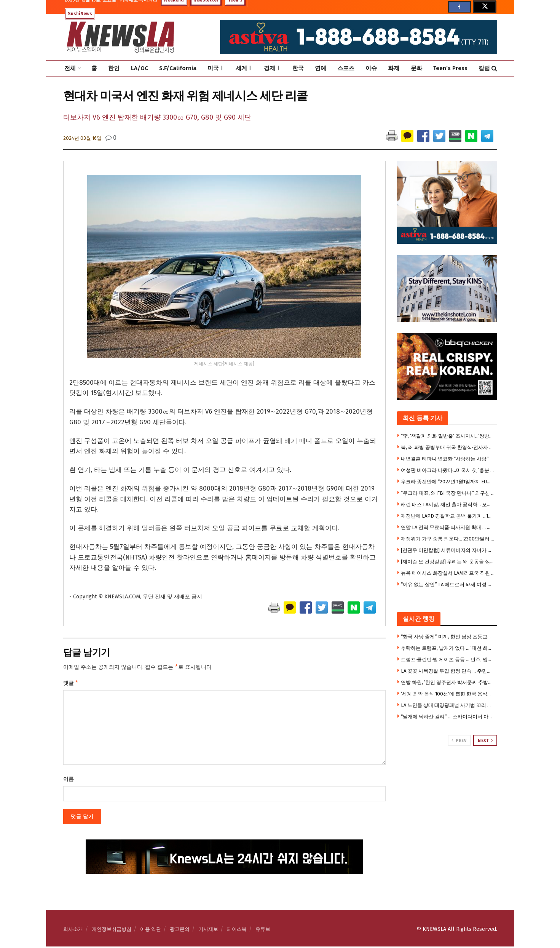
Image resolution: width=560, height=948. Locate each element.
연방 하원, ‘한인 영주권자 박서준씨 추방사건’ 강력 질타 (448, 682)
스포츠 (346, 68)
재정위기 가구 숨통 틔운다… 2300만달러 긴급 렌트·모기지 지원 (448, 539)
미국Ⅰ (216, 68)
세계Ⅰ (244, 68)
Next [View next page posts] (485, 740)
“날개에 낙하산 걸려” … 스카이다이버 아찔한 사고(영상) (448, 717)
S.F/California (178, 68)
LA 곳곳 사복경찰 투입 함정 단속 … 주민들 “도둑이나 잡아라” (448, 671)
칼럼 (484, 68)
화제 (394, 68)
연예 (321, 68)
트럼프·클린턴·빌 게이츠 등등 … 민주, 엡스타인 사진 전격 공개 (448, 659)
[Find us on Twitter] (484, 7)
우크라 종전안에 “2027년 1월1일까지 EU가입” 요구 (448, 482)
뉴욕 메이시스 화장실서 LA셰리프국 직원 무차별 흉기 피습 (448, 573)
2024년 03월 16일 (82, 138)
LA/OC (140, 68)
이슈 (371, 68)
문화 (416, 68)
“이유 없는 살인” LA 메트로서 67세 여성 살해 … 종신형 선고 (448, 584)
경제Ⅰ (272, 68)
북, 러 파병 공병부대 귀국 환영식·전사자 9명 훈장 (448, 447)
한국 (298, 68)
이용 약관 (151, 931)
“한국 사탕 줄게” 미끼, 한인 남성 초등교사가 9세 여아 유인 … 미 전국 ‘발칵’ (448, 637)
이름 (69, 781)
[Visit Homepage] (120, 37)
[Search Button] (494, 68)
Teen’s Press (450, 68)
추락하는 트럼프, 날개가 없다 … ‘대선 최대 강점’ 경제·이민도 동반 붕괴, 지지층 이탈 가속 (448, 648)
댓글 (71, 684)
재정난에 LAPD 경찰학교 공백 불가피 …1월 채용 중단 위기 (448, 516)
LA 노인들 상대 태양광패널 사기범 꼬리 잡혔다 (448, 705)
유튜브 (263, 931)
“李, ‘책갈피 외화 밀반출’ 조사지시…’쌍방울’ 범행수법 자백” (448, 436)
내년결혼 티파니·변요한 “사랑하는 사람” (445, 459)
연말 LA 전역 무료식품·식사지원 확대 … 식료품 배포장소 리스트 (448, 527)
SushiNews (80, 14)
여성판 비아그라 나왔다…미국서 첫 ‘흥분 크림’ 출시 (448, 470)
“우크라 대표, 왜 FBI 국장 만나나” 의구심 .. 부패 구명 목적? (448, 493)
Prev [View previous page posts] (459, 740)
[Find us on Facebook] (459, 7)
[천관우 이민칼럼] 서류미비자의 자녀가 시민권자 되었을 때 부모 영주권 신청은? (448, 550)
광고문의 (180, 931)
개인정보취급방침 (112, 931)
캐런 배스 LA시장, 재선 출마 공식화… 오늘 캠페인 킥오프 (448, 504)
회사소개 (73, 931)
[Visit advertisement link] (447, 775)
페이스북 (237, 931)
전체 (70, 68)
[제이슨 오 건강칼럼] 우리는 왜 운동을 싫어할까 (448, 562)
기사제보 (208, 931)
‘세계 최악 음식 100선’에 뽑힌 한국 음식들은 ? (448, 694)
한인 (114, 68)
